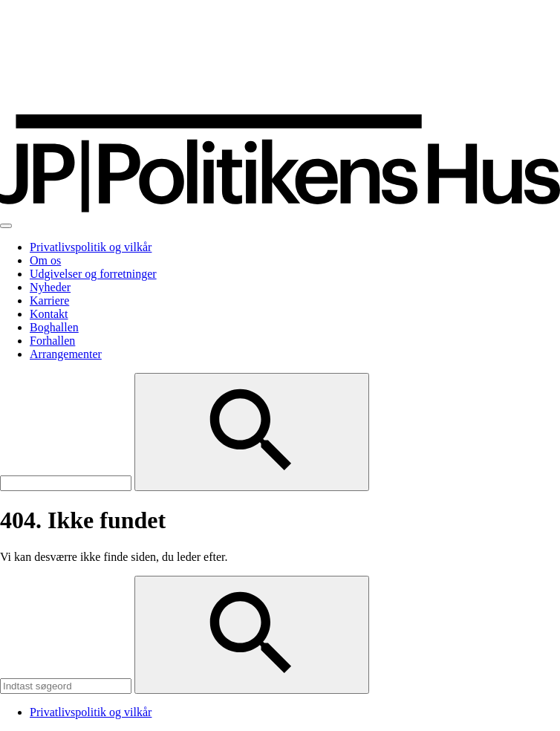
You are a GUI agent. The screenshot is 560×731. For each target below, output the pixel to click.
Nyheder (50, 287)
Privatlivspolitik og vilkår (91, 247)
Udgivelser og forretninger (93, 274)
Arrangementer (66, 354)
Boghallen (54, 327)
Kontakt (49, 314)
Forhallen (52, 341)
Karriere (49, 300)
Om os (45, 260)
